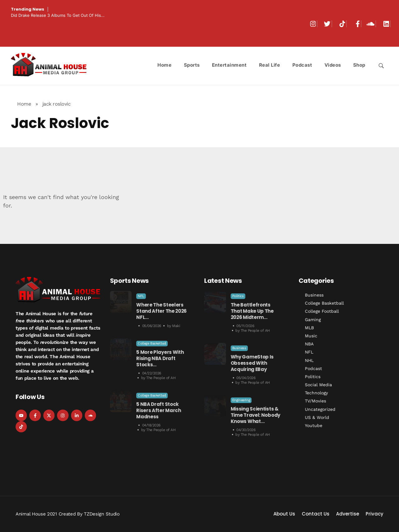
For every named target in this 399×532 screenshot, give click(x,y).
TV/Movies (315, 401)
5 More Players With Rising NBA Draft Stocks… (160, 358)
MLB (309, 328)
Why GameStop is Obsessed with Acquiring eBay (252, 363)
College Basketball (152, 343)
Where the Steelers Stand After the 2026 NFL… (161, 311)
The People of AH (161, 378)
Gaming (313, 320)
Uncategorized (320, 409)
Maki (176, 326)
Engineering (241, 400)
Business (239, 348)
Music (311, 336)
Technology (316, 393)
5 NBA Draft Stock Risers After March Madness (159, 410)
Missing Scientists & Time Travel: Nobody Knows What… (255, 415)
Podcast (313, 368)
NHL (309, 360)
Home (24, 104)
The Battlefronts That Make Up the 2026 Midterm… (252, 311)
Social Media (318, 385)
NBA (309, 344)
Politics (238, 296)
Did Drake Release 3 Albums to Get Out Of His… (58, 15)
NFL (141, 296)
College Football (322, 311)
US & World (317, 417)
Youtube (314, 425)
